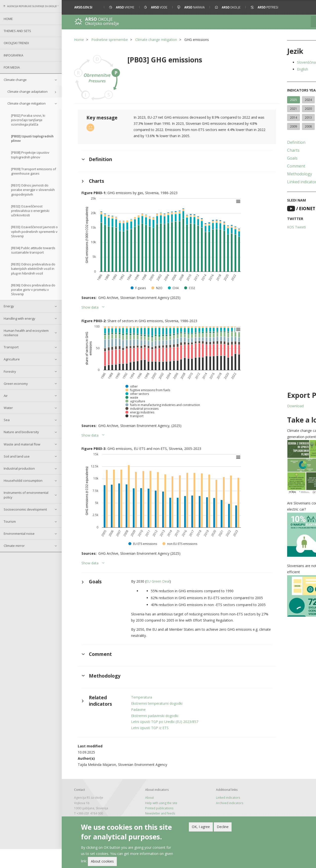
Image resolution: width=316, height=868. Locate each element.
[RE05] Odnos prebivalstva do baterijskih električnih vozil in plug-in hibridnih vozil (33, 269)
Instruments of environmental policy (26, 495)
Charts (264, 159)
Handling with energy (20, 318)
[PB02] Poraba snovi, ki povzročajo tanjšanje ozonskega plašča (28, 120)
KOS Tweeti (268, 236)
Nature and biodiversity (21, 432)
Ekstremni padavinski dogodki (148, 734)
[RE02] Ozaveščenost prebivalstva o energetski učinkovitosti (30, 211)
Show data (90, 306)
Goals (263, 167)
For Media (12, 67)
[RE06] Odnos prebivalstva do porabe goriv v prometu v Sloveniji (33, 290)
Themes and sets (17, 31)
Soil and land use (17, 456)
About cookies (102, 861)
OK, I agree (201, 827)
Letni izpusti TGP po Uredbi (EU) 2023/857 (158, 741)
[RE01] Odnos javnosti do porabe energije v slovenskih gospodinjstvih (33, 190)
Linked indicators (274, 191)
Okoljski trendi (16, 43)
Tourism (10, 521)
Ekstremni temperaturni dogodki (150, 722)
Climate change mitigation (27, 103)
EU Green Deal (151, 580)
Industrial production (19, 468)
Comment (267, 175)
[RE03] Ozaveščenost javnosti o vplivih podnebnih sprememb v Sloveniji (34, 231)
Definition (267, 151)
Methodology (271, 183)
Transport (11, 347)
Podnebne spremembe (110, 40)
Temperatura (134, 716)
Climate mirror (14, 546)
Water (8, 408)
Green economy (16, 384)
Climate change (15, 80)
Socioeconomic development (25, 509)
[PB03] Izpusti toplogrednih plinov (32, 138)
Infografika (13, 55)
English (274, 69)
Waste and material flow (22, 444)
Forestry (10, 371)
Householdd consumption (23, 480)
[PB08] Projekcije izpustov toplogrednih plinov (30, 155)
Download (267, 415)
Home (8, 19)
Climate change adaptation (28, 92)
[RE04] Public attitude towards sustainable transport (33, 250)
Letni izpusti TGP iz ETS (143, 747)
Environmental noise (19, 534)
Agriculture (12, 359)
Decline (223, 827)
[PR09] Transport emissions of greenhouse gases (34, 171)
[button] (306, 7)
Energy (9, 306)
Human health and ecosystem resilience (26, 333)
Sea (7, 420)
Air (6, 396)
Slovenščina (277, 62)
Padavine (131, 728)
